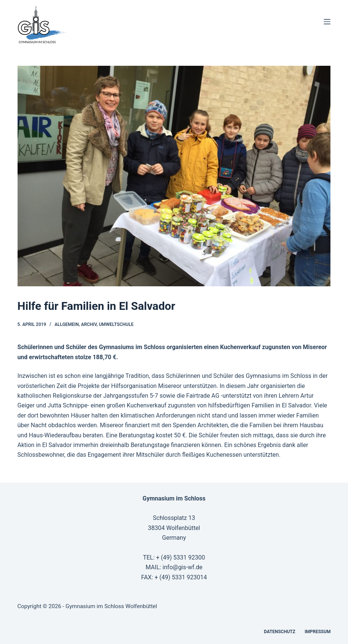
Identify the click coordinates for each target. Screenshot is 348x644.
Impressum (318, 632)
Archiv (89, 324)
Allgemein (67, 324)
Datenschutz (280, 632)
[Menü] (327, 22)
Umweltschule (116, 324)
